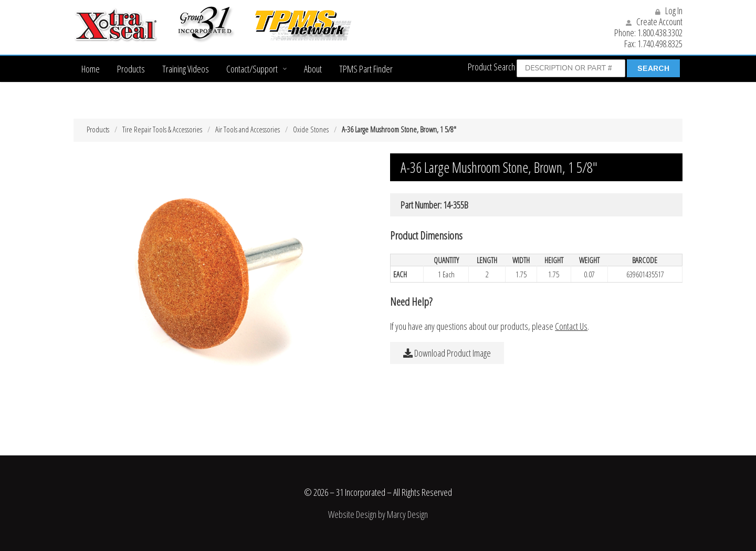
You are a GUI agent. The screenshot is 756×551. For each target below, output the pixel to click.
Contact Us (571, 326)
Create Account (654, 22)
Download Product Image (447, 353)
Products (131, 69)
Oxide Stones (311, 129)
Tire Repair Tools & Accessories (162, 129)
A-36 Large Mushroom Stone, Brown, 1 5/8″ (399, 129)
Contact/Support (252, 69)
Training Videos (186, 69)
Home (91, 69)
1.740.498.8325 (660, 44)
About (313, 69)
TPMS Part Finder (366, 69)
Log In (669, 11)
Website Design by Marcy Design (378, 514)
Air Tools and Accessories (248, 129)
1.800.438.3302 (660, 33)
